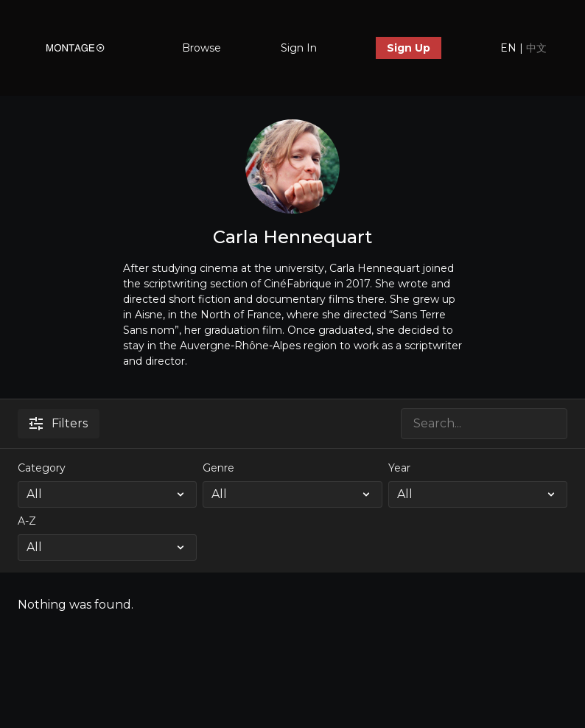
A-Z (27, 521)
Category (42, 468)
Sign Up (409, 48)
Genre (218, 468)
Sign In (299, 48)
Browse (202, 48)
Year (399, 468)
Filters (59, 423)
